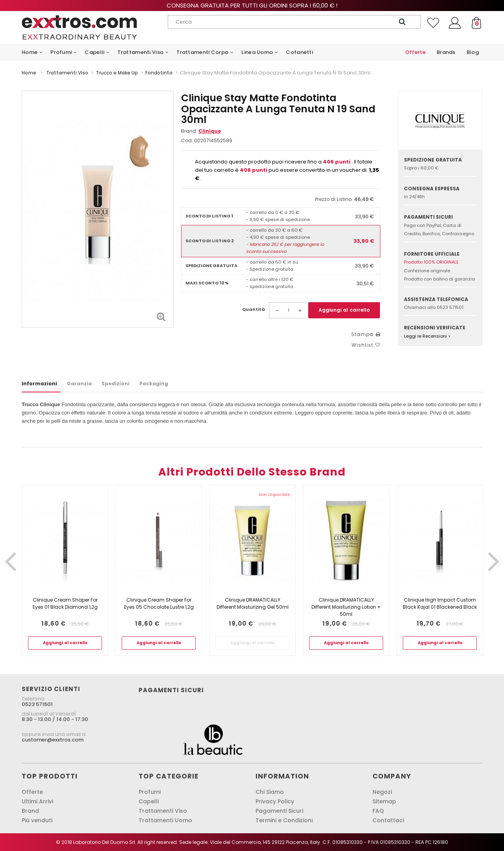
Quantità (254, 309)
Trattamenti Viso (163, 811)
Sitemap (384, 801)
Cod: (187, 140)
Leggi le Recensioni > (427, 336)
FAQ (378, 811)
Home (29, 73)
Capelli (149, 801)
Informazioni (39, 384)
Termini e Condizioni (284, 820)
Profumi (150, 792)
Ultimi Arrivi (37, 801)
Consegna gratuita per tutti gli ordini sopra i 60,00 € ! (252, 5)
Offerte (32, 792)
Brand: (201, 131)
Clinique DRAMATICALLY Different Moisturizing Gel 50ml (253, 603)
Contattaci (388, 820)
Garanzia (79, 384)
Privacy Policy (275, 801)
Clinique (210, 131)
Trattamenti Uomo (165, 820)
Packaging (154, 384)
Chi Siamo (270, 792)
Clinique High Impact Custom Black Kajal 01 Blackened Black (440, 603)
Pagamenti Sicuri (279, 811)
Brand (30, 811)
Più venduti (37, 820)
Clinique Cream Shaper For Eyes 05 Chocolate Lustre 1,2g (159, 603)
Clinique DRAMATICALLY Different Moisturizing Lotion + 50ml (346, 607)
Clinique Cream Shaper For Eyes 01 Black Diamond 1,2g (65, 603)
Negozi (382, 792)
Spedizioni (116, 384)
